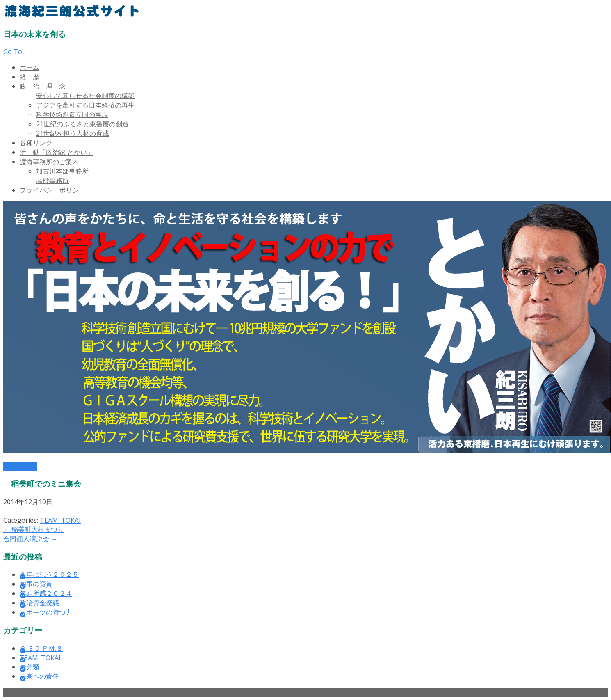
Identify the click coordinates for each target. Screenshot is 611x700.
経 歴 (30, 77)
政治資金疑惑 (39, 603)
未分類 (30, 667)
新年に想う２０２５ (49, 574)
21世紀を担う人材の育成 (73, 133)
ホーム (30, 67)
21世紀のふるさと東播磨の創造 (82, 124)
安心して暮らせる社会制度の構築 (85, 96)
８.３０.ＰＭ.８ (41, 648)
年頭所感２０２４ (46, 593)
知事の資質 (36, 584)
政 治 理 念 (43, 86)
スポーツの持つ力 (46, 612)
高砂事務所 (52, 181)
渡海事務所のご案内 (49, 162)
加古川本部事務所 (62, 171)
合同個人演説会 (30, 539)
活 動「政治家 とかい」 (57, 152)
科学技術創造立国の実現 (72, 114)
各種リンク (36, 143)
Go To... (15, 52)
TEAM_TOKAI (60, 520)
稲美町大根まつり (34, 529)
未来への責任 (39, 676)
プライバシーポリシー (52, 190)
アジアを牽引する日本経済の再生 (85, 105)
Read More (20, 466)
